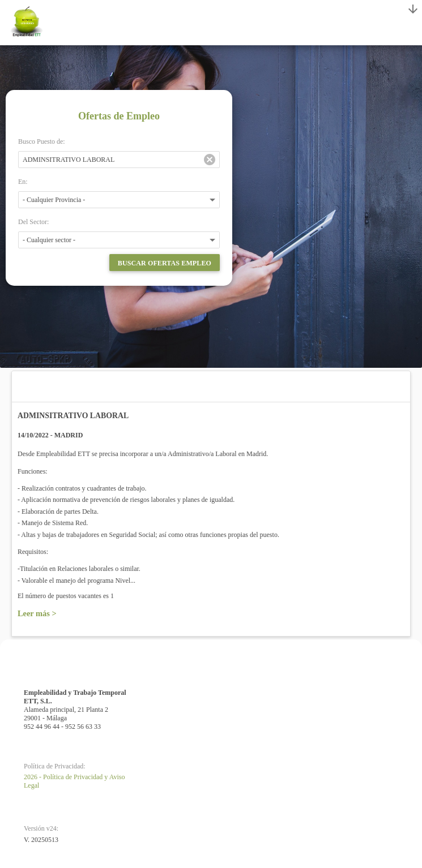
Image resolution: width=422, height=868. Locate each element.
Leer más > (37, 613)
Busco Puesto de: (42, 141)
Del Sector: (33, 222)
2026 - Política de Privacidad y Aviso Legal (74, 781)
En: (23, 182)
